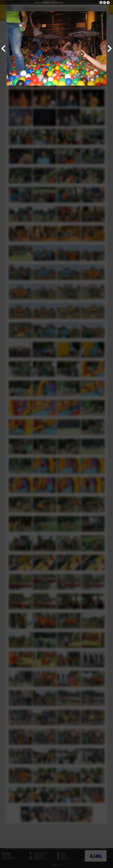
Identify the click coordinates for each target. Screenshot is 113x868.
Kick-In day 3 (60, 3)
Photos (37, 3)
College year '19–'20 (48, 3)
